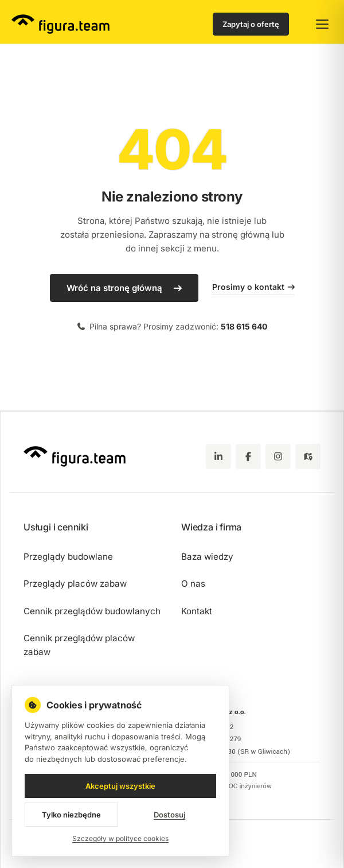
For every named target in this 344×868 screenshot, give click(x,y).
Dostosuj (169, 815)
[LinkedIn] (218, 456)
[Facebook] (248, 456)
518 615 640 (244, 326)
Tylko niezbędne (71, 815)
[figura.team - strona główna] (60, 24)
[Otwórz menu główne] (322, 24)
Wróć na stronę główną (114, 288)
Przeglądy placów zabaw (75, 584)
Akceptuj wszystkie (120, 786)
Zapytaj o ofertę (251, 24)
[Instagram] (278, 456)
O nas (193, 584)
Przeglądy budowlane (68, 557)
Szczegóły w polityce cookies (120, 838)
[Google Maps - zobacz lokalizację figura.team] (308, 456)
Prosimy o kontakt (253, 287)
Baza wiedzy (207, 557)
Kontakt (197, 611)
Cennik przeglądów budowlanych (92, 611)
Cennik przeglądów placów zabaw (79, 645)
